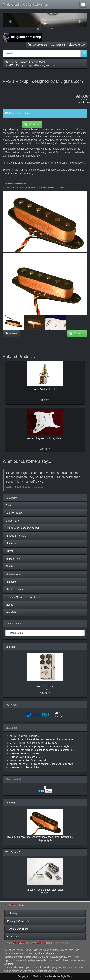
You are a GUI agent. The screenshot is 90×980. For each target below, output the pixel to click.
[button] (9, 20)
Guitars (10, 505)
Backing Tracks (14, 513)
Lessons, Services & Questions (23, 597)
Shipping (12, 914)
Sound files (12, 612)
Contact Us (13, 937)
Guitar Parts (27, 62)
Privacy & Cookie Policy (20, 921)
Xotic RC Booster (45, 686)
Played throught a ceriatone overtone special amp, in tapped (38, 837)
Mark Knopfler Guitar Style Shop (25, 5)
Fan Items (11, 582)
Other (9, 551)
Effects (9, 566)
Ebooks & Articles (15, 589)
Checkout (58, 45)
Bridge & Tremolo (16, 536)
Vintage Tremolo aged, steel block (45, 890)
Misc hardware (14, 574)
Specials (10, 647)
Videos (9, 605)
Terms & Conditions (18, 929)
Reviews (11, 334)
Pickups (41, 62)
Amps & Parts (13, 559)
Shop (14, 62)
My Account (77, 45)
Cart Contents (37, 45)
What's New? (13, 852)
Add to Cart (32, 124)
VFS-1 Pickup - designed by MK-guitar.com (32, 65)
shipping (86, 102)
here (38, 156)
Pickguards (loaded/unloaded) (23, 528)
